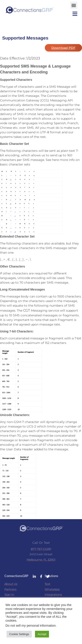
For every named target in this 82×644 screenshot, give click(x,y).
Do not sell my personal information (31, 626)
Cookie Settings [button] (19, 634)
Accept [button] (42, 634)
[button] (74, 4)
